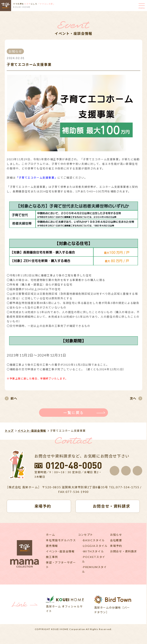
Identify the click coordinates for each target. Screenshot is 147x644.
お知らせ (116, 535)
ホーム (50, 535)
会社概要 (116, 540)
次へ (133, 398)
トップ (9, 431)
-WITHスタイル (93, 551)
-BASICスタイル (93, 540)
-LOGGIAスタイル (95, 546)
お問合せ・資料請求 (123, 551)
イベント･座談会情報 (32, 431)
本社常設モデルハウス (61, 540)
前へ (14, 398)
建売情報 (52, 546)
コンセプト (86, 535)
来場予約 (116, 546)
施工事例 (52, 557)
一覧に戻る (73, 412)
